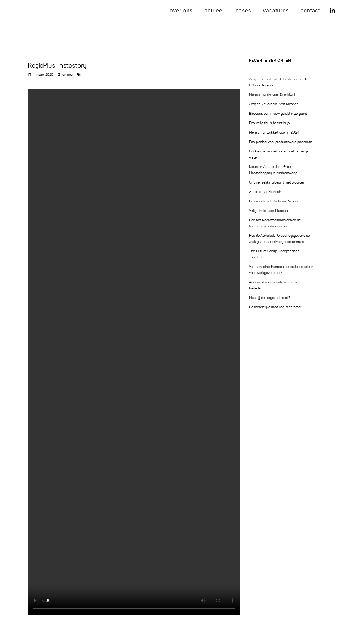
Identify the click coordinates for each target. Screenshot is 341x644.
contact (310, 11)
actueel (214, 11)
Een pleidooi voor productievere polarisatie (281, 142)
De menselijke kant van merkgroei (275, 307)
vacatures (276, 11)
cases (244, 11)
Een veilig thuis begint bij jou (270, 123)
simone (67, 75)
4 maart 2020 (43, 75)
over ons (181, 11)
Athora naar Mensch (265, 192)
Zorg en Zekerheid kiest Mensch (274, 104)
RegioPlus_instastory (57, 66)
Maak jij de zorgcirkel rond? (269, 298)
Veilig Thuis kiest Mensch (268, 211)
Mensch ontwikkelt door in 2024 (274, 133)
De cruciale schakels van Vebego (274, 201)
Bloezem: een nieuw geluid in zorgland (278, 114)
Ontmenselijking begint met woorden (277, 183)
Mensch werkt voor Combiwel (272, 95)
